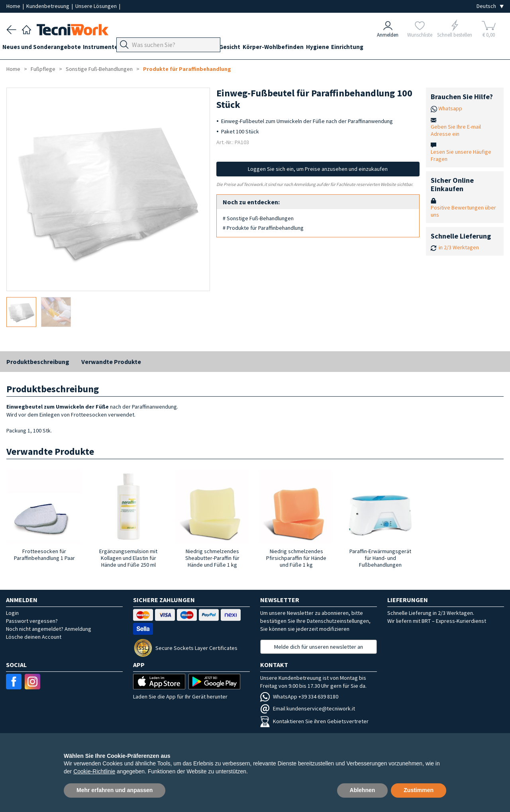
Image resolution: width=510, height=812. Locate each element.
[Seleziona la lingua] (490, 6)
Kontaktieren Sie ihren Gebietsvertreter (314, 721)
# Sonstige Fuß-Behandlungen (258, 218)
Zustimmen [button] (419, 790)
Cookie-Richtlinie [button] (94, 771)
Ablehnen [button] (363, 790)
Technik (206, 48)
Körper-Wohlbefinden (306, 48)
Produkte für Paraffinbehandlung (187, 69)
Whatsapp (450, 108)
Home (14, 6)
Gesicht (258, 48)
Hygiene (354, 48)
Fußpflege (174, 48)
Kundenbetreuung (48, 6)
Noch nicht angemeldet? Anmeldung (49, 629)
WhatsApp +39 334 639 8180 (299, 697)
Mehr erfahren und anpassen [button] (115, 790)
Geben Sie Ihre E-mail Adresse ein (456, 130)
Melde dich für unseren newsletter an (319, 647)
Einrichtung (388, 48)
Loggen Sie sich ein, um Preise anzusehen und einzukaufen (318, 169)
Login (12, 613)
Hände (232, 48)
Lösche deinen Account (34, 637)
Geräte (143, 48)
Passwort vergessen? (32, 621)
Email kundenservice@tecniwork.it (308, 708)
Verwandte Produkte (111, 362)
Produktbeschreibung (38, 362)
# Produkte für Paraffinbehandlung (263, 228)
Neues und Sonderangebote (46, 48)
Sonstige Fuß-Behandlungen (99, 69)
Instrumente (109, 48)
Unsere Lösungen (97, 6)
